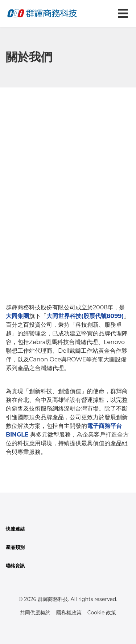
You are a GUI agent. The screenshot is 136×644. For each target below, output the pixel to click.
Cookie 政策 (102, 613)
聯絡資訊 (15, 566)
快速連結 (15, 529)
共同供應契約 (35, 613)
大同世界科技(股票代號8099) (85, 316)
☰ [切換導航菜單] (123, 14)
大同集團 (17, 316)
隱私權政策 (69, 613)
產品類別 (15, 547)
